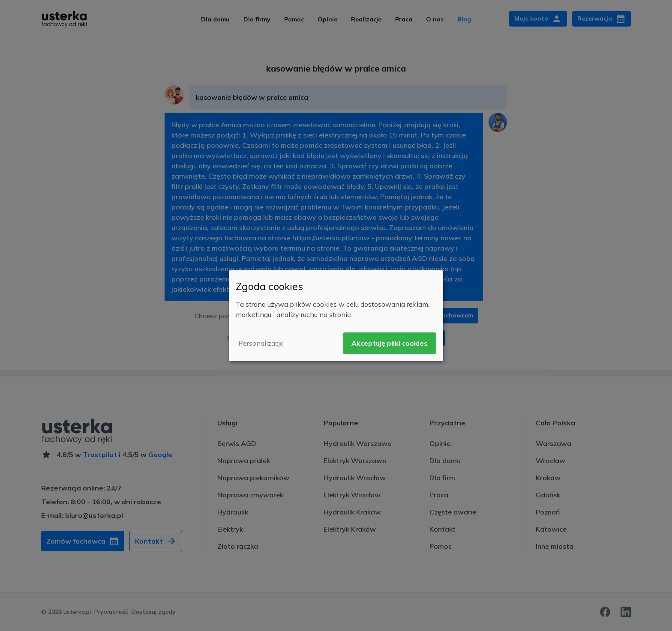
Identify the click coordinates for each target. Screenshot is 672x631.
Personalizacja (261, 343)
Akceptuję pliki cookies (390, 343)
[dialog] (336, 315)
